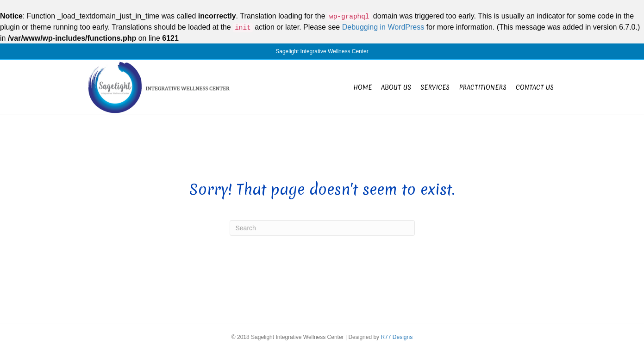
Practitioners (483, 87)
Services (435, 87)
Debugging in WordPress (383, 27)
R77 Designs (397, 337)
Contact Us (535, 87)
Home (363, 87)
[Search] (322, 228)
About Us (396, 87)
